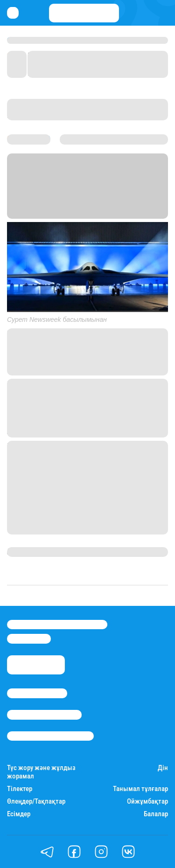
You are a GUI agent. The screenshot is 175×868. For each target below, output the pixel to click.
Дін (163, 768)
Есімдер (19, 814)
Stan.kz (20, 202)
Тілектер (20, 789)
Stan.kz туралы (37, 693)
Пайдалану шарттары (50, 736)
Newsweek (116, 202)
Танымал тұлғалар (140, 789)
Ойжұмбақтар (147, 802)
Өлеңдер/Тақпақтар (36, 802)
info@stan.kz (29, 639)
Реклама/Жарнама (44, 715)
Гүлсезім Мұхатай (38, 552)
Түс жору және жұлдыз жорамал (41, 772)
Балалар (156, 814)
